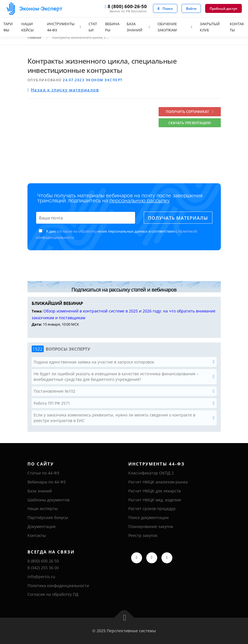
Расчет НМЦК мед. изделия (155, 500)
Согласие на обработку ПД (53, 594)
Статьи (93, 27)
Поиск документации (149, 517)
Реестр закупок (143, 535)
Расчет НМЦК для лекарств (155, 491)
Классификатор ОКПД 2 (151, 473)
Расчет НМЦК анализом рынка (158, 482)
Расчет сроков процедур (152, 509)
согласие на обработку (77, 231)
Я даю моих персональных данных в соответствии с (116, 234)
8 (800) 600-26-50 (126, 7)
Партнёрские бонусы (48, 517)
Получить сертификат (190, 112)
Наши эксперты (43, 509)
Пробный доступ (223, 9)
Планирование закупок (151, 526)
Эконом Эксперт (104, 80)
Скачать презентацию (190, 123)
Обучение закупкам (167, 27)
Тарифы (8, 27)
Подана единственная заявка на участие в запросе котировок (94, 362)
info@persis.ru (41, 577)
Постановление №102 (55, 391)
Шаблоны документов (48, 500)
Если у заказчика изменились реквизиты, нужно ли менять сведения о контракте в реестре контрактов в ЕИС (114, 418)
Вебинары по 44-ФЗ (47, 482)
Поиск (165, 9)
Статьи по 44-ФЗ (43, 473)
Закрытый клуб (210, 27)
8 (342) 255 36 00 (43, 568)
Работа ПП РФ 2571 (52, 403)
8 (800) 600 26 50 (43, 561)
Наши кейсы (27, 27)
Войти (191, 9)
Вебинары (112, 27)
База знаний (135, 27)
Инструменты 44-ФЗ (61, 27)
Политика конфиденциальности (58, 586)
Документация (41, 526)
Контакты (37, 535)
